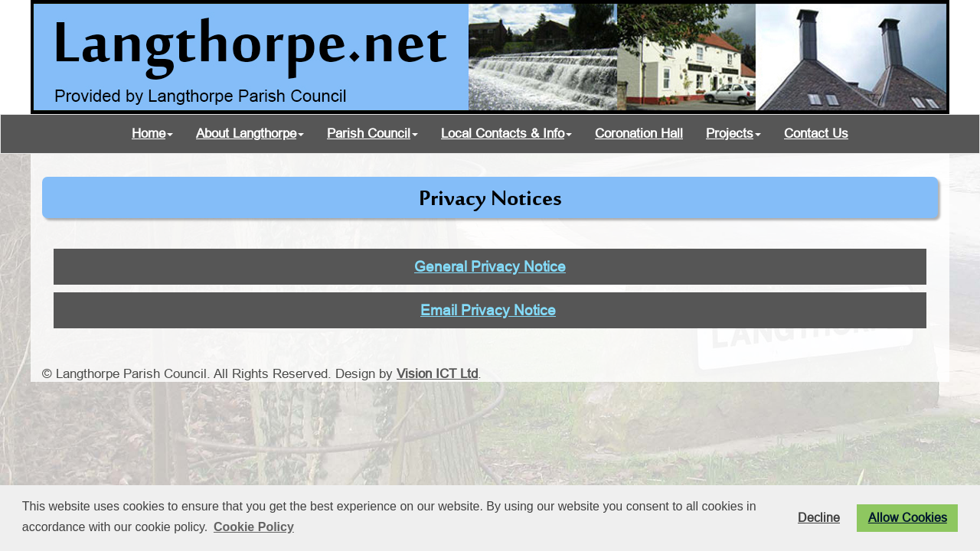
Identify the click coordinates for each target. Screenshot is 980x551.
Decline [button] (819, 517)
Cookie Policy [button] (254, 527)
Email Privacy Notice (488, 310)
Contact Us (816, 134)
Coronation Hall (639, 134)
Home (152, 134)
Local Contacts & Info (506, 134)
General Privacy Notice (490, 266)
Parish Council (372, 134)
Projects (733, 134)
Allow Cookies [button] (908, 517)
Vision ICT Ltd (437, 374)
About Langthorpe (250, 134)
